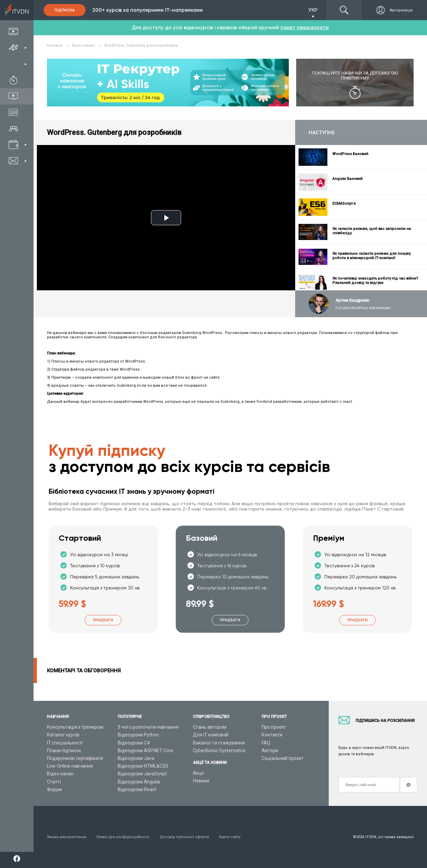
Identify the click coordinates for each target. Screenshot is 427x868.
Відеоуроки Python (138, 735)
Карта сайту (230, 837)
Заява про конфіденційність (123, 837)
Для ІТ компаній (211, 735)
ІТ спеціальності (65, 743)
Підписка (65, 10)
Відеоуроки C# (134, 743)
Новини (201, 781)
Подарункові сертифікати (75, 758)
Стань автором (210, 727)
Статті (54, 782)
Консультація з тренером (75, 727)
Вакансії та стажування (219, 743)
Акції (198, 773)
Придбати (103, 620)
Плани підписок (64, 751)
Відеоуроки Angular (139, 782)
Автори (270, 751)
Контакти (272, 735)
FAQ (266, 743)
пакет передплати (305, 28)
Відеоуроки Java (136, 758)
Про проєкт (274, 727)
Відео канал (60, 774)
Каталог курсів (63, 735)
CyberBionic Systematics (219, 751)
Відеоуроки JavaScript (142, 774)
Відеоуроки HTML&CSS (143, 766)
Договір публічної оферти (184, 837)
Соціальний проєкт (283, 758)
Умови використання (67, 837)
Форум (54, 789)
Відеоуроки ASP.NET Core (146, 751)
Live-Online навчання (70, 766)
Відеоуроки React (137, 789)
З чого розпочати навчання (148, 727)
